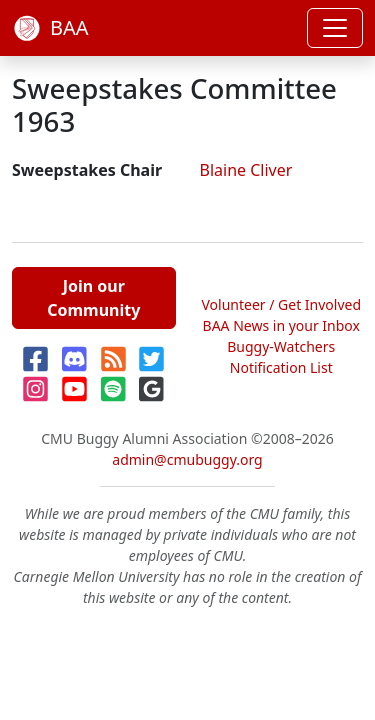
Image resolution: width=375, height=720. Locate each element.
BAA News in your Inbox (281, 325)
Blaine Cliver (246, 170)
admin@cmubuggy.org (187, 459)
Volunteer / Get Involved (281, 304)
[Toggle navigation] (335, 28)
